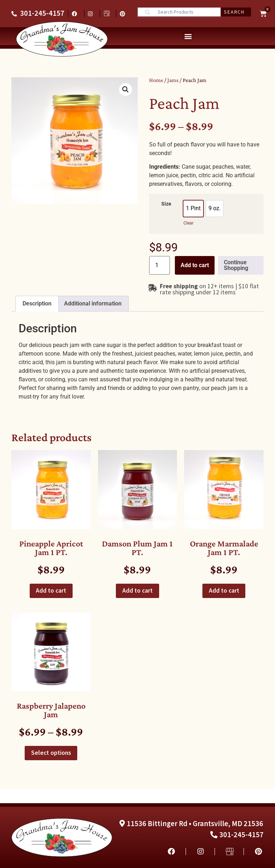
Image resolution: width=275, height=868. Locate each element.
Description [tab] (37, 303)
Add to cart (195, 265)
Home (156, 80)
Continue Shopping (236, 265)
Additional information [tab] (93, 303)
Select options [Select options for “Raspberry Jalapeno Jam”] (51, 753)
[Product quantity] (159, 265)
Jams (173, 80)
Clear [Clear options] (188, 223)
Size (166, 204)
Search (234, 12)
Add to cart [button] (51, 590)
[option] (193, 209)
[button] (188, 36)
